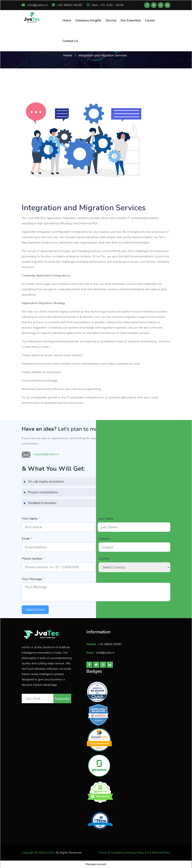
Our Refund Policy (158, 853)
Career (150, 20)
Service (111, 20)
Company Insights (88, 20)
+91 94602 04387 (67, 5)
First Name (30, 519)
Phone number (32, 559)
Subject (104, 539)
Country (104, 559)
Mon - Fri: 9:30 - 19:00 (105, 5)
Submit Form (35, 610)
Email (26, 539)
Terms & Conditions (111, 853)
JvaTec (50, 853)
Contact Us (70, 41)
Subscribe (62, 699)
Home (67, 20)
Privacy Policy (135, 853)
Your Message (32, 579)
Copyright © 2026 (34, 853)
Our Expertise (131, 20)
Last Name (106, 519)
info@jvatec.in (35, 5)
